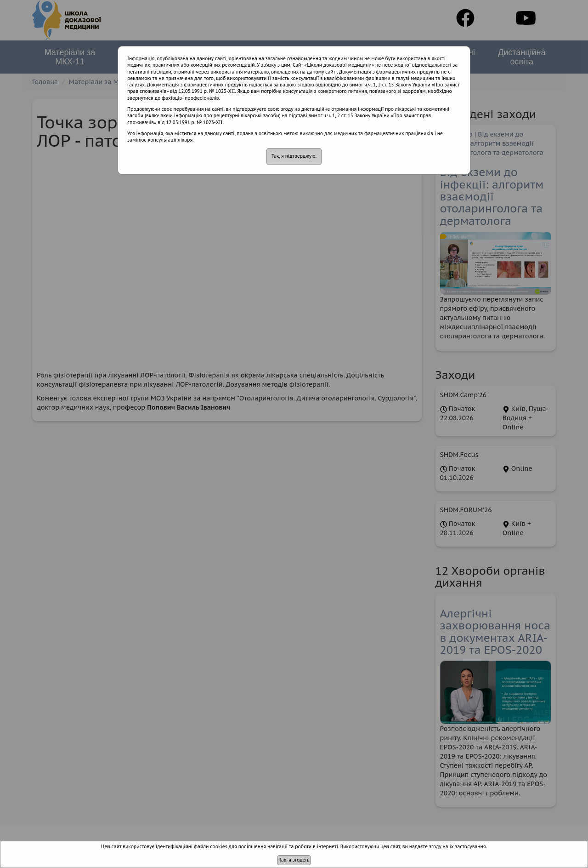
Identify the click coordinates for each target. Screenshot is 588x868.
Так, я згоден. (294, 860)
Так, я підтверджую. (294, 156)
